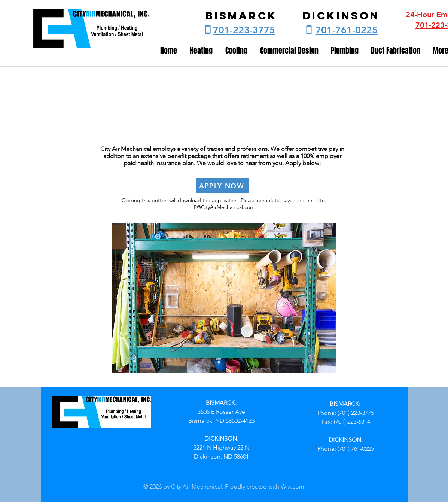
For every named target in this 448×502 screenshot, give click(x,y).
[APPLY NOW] (223, 186)
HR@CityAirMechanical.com (222, 207)
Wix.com (292, 486)
